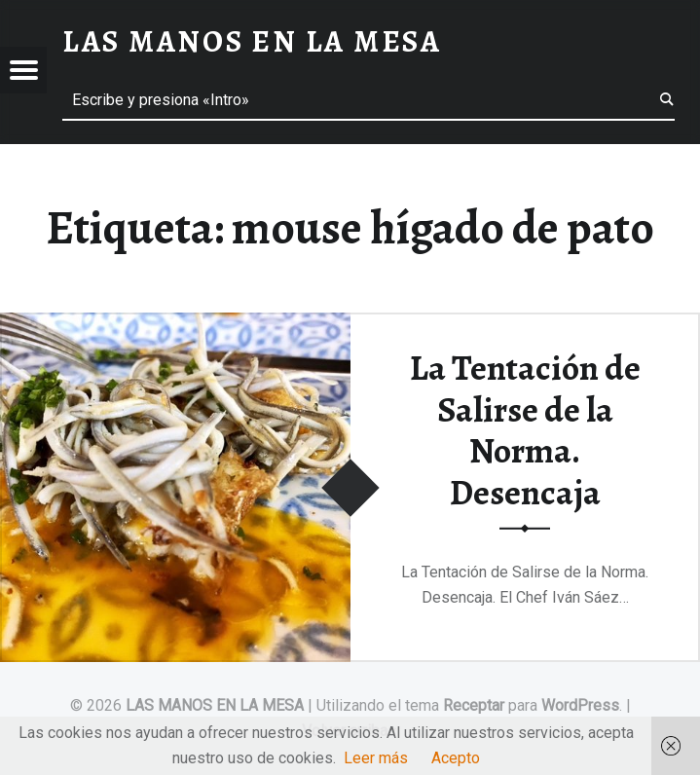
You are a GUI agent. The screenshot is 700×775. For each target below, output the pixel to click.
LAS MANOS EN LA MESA (215, 705)
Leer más (376, 758)
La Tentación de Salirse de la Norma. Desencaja (525, 430)
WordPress (580, 705)
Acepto (456, 758)
